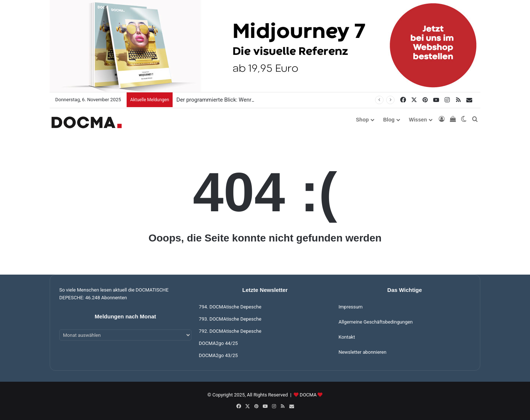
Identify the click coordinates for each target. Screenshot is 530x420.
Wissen (418, 120)
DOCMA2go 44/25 (218, 343)
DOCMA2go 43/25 (218, 355)
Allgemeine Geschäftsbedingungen (376, 322)
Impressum (351, 307)
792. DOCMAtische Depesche (230, 331)
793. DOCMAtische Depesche (230, 319)
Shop (362, 120)
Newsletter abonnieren (363, 352)
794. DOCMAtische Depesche (230, 307)
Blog (389, 120)
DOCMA (308, 395)
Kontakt (347, 337)
